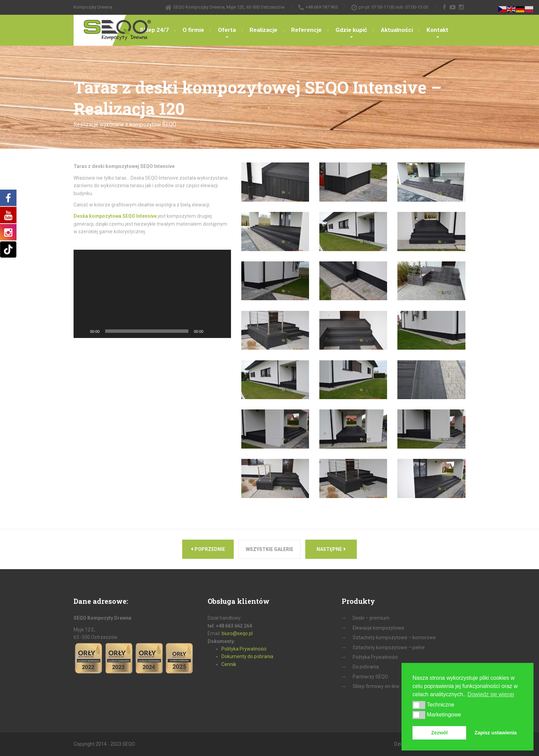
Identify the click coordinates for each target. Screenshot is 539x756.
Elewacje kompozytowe (378, 628)
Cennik (229, 664)
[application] (152, 294)
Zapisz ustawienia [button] (496, 733)
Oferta (227, 30)
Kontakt (437, 30)
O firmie (193, 30)
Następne (331, 549)
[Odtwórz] (82, 331)
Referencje (306, 30)
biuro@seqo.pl (237, 633)
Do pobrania (366, 667)
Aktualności (397, 30)
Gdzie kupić (351, 30)
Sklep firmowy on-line (376, 686)
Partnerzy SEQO (370, 677)
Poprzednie (208, 549)
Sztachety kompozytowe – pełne (389, 647)
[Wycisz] (211, 331)
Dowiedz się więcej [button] (491, 694)
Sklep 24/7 (154, 30)
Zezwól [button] (439, 733)
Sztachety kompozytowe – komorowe (394, 637)
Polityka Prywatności (244, 649)
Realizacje (263, 30)
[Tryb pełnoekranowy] (222, 331)
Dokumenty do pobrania (247, 656)
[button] (419, 705)
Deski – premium (371, 618)
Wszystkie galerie (269, 549)
